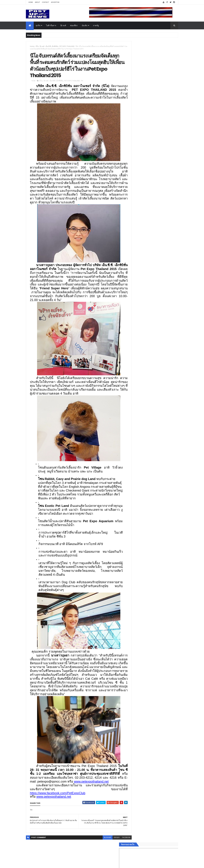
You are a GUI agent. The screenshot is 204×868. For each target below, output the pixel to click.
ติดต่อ (133, 420)
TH (77, 46)
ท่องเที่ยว (74, 25)
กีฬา (133, 405)
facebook (120, 851)
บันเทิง (85, 25)
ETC (134, 440)
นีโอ (37, 46)
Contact (46, 2)
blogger (102, 851)
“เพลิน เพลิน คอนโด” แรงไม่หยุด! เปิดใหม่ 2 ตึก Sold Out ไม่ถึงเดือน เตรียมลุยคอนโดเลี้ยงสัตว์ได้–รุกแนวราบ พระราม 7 (160, 268)
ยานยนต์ (134, 393)
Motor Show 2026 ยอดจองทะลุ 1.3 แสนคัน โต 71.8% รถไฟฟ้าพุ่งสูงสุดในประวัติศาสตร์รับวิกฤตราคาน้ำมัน (160, 258)
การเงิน (134, 402)
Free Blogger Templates (57, 864)
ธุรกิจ (38, 25)
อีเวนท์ (63, 25)
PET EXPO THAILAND (67, 46)
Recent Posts (143, 427)
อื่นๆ (133, 417)
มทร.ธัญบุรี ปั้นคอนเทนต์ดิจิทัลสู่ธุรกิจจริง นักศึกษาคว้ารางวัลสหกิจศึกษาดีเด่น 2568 (158, 278)
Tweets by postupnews (141, 244)
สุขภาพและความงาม (139, 408)
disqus (111, 851)
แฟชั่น (133, 411)
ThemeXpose (40, 864)
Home (31, 2)
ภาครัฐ (96, 25)
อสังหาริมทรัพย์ (137, 390)
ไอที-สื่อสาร (51, 25)
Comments (166, 427)
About (37, 2)
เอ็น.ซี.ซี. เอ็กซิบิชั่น (52, 46)
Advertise (55, 2)
